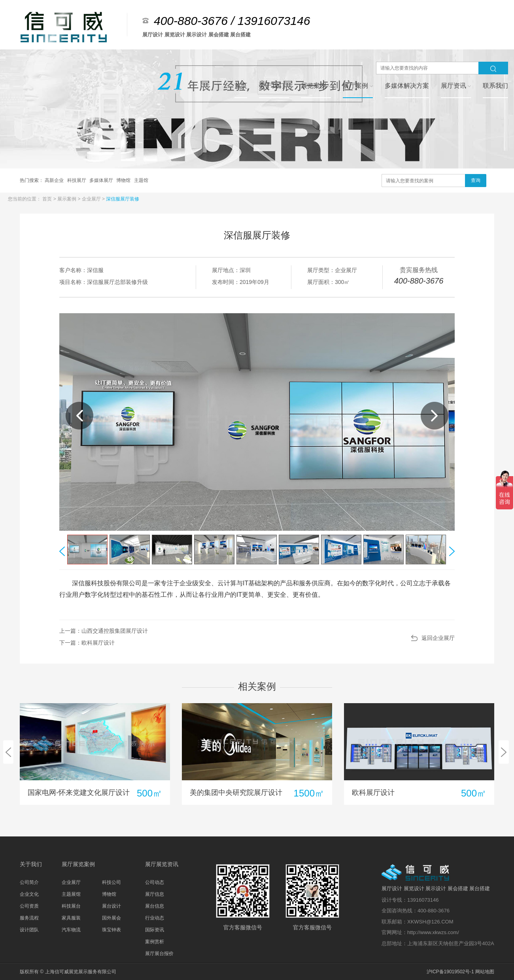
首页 (48, 199)
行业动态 (155, 918)
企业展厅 (92, 199)
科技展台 (71, 906)
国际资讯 (155, 930)
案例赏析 (155, 942)
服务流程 (29, 918)
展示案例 (67, 199)
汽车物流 (71, 930)
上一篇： (104, 631)
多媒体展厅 (102, 180)
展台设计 (111, 906)
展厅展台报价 (159, 954)
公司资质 (29, 906)
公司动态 (155, 882)
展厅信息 (155, 894)
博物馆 (124, 180)
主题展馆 (71, 894)
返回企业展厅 (438, 638)
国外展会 (111, 918)
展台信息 (155, 906)
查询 (476, 180)
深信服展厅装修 (123, 199)
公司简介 (29, 882)
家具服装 (71, 918)
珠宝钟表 (111, 930)
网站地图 (485, 972)
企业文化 (29, 894)
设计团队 (29, 930)
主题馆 (141, 180)
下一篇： (87, 643)
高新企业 (55, 180)
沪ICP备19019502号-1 (450, 972)
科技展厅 (77, 180)
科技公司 (111, 882)
